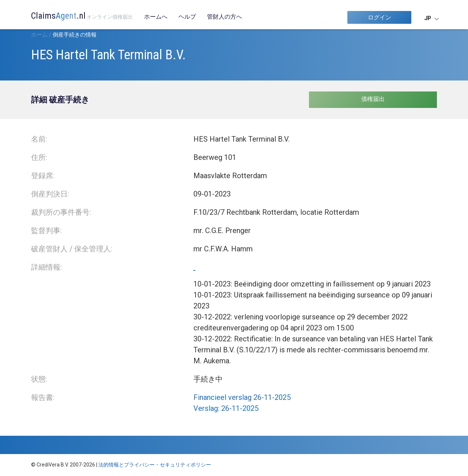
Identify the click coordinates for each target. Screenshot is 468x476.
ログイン (380, 17)
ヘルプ (187, 17)
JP (428, 18)
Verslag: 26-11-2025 (226, 408)
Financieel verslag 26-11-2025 (242, 397)
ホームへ (156, 17)
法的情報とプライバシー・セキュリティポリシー (155, 465)
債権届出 (373, 99)
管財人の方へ (224, 17)
